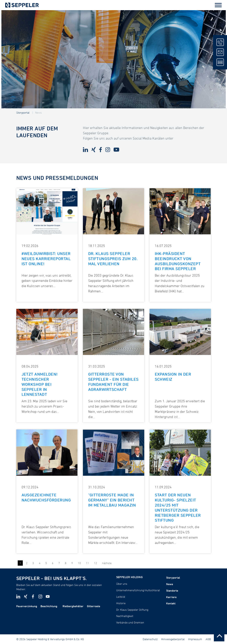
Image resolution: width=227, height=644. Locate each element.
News (38, 113)
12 (96, 563)
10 (79, 563)
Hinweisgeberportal (173, 639)
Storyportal (23, 113)
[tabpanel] (114, 59)
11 (87, 563)
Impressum (195, 639)
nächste (107, 563)
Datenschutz (150, 639)
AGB (208, 639)
